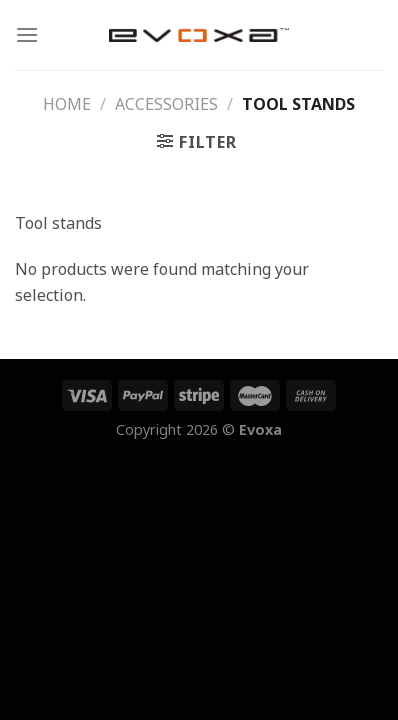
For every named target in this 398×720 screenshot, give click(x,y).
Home (67, 104)
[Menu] (27, 34)
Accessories (166, 104)
